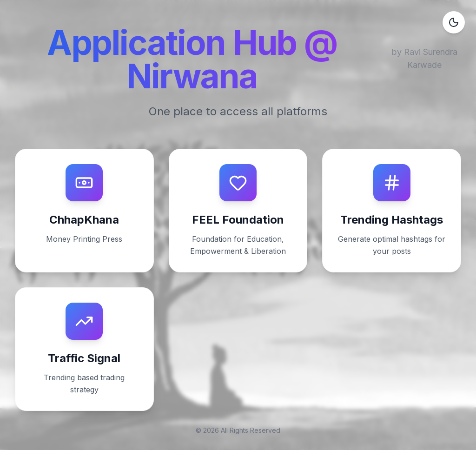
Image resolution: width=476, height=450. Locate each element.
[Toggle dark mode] (454, 22)
